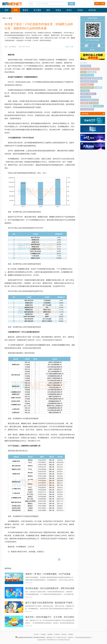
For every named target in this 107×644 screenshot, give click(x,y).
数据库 (26, 10)
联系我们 (71, 634)
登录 (97, 4)
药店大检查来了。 (87, 84)
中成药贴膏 (92, 72)
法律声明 (57, 634)
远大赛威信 (85, 91)
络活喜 (83, 72)
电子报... (93, 50)
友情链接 (50, 634)
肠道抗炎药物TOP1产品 (89, 81)
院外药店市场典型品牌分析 (90, 69)
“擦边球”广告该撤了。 (88, 94)
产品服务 (43, 634)
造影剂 (68, 47)
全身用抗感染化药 (87, 88)
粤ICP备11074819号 (39, 638)
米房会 (80, 10)
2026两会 (84, 103)
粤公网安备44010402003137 (25, 638)
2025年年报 (94, 103)
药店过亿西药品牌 (87, 109)
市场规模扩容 (98, 106)
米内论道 (92, 10)
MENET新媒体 (93, 18)
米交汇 (69, 10)
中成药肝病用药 (86, 106)
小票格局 (98, 88)
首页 (6, 10)
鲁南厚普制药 (97, 78)
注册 (102, 4)
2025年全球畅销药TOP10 (90, 100)
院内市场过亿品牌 (87, 75)
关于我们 (36, 634)
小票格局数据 (86, 78)
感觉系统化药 (86, 66)
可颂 (72, 47)
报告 (48, 10)
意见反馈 (64, 634)
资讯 (16, 10)
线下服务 (37, 10)
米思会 (58, 10)
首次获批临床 (86, 97)
